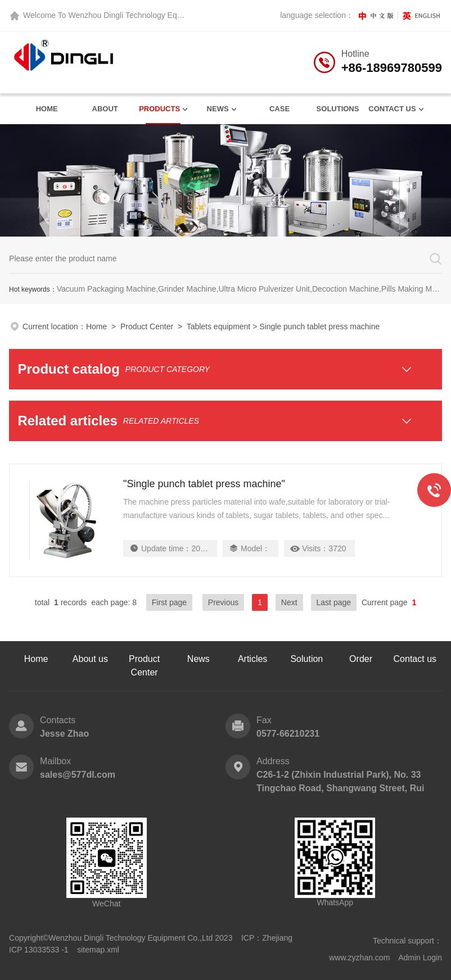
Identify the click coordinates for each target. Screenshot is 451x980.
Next (289, 602)
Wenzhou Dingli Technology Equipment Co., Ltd (151, 15)
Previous (223, 602)
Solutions (338, 109)
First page (169, 602)
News (218, 109)
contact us (392, 109)
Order (361, 659)
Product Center (147, 326)
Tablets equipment (219, 326)
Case (279, 109)
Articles (252, 659)
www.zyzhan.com (359, 958)
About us (90, 659)
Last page (334, 602)
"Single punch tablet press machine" (204, 484)
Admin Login (420, 958)
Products (159, 109)
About (105, 109)
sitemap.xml (98, 950)
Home (47, 109)
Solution (306, 659)
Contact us (415, 659)
